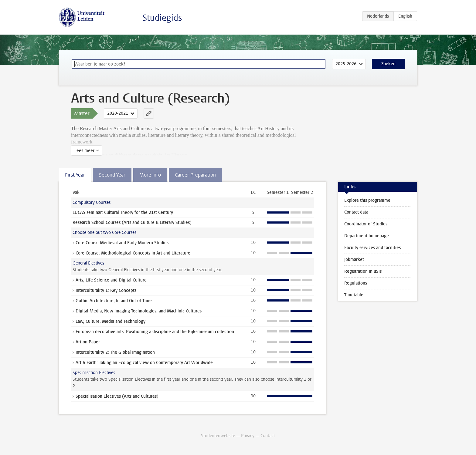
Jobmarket (354, 260)
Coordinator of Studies (366, 224)
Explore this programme (367, 200)
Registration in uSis (363, 271)
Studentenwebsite (218, 436)
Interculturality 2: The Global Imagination (115, 352)
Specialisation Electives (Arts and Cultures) (117, 396)
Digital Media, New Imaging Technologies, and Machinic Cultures (139, 311)
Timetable (354, 295)
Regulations (356, 283)
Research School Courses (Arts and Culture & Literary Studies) (132, 222)
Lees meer (84, 151)
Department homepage (367, 236)
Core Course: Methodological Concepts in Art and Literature (133, 253)
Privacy (248, 436)
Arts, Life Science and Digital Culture (111, 280)
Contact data (356, 212)
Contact (268, 436)
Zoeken (388, 64)
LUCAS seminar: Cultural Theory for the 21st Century (123, 212)
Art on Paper (88, 342)
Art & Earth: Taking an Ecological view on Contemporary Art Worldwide (144, 363)
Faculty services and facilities (372, 248)
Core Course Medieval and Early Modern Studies (122, 243)
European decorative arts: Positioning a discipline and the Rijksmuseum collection (155, 332)
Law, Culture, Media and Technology (110, 321)
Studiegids (162, 18)
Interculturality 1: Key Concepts (106, 290)
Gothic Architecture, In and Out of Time (114, 301)
